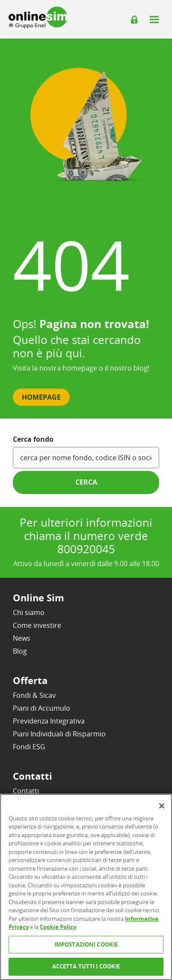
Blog (20, 651)
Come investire (37, 625)
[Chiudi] (162, 806)
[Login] (134, 20)
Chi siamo (29, 612)
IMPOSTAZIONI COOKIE (86, 944)
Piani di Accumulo (42, 708)
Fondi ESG (29, 747)
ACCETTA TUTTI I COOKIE (86, 966)
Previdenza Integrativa (49, 721)
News (22, 638)
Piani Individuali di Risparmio (59, 734)
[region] (86, 887)
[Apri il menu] (154, 19)
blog (141, 368)
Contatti (26, 791)
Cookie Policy (58, 927)
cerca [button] (86, 482)
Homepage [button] (41, 397)
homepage (80, 368)
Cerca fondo (33, 439)
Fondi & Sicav (34, 695)
